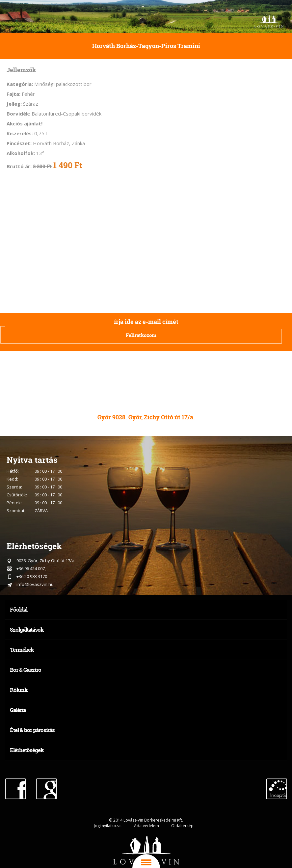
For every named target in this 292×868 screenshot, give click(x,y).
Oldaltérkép (182, 826)
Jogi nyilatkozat (108, 826)
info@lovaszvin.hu (35, 584)
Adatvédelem (146, 826)
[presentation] (210, 334)
